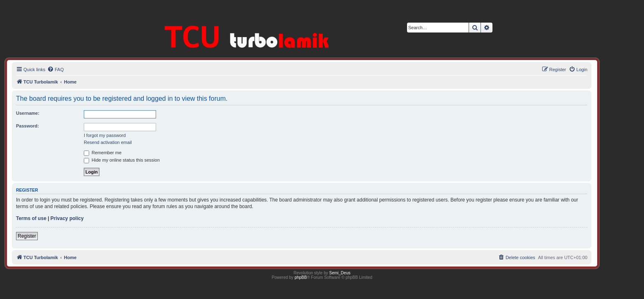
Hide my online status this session (122, 160)
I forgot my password (105, 135)
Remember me (103, 153)
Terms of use (31, 218)
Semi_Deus (340, 273)
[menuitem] (55, 70)
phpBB (301, 277)
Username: (28, 113)
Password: (28, 126)
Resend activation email (108, 142)
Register (27, 236)
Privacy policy (67, 218)
